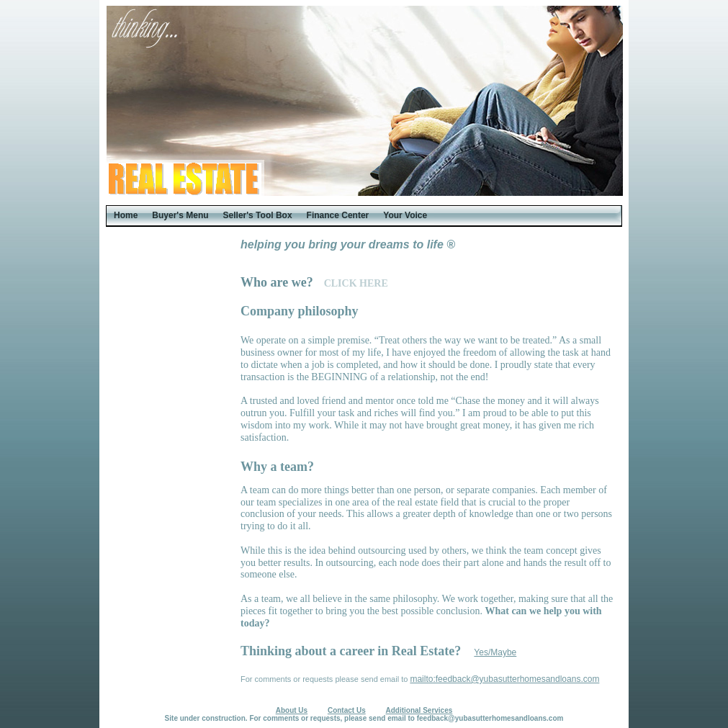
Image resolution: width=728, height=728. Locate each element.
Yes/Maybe (495, 652)
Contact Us (347, 710)
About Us (292, 710)
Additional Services (419, 710)
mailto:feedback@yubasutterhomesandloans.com (504, 679)
